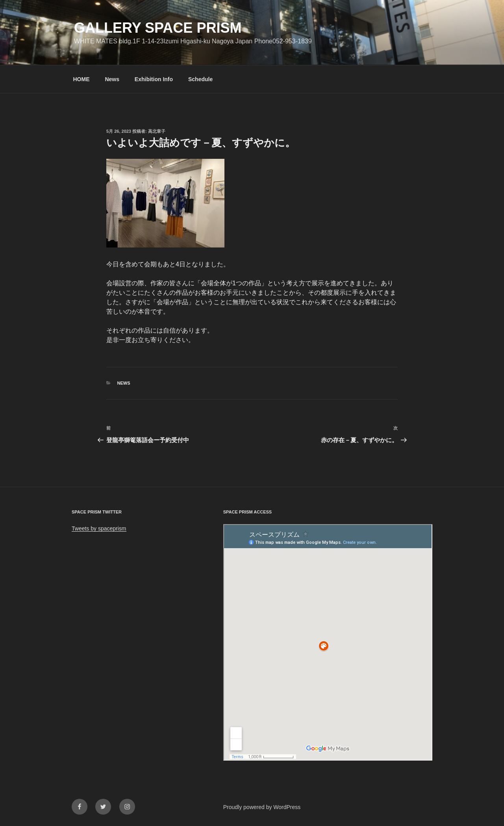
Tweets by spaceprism (99, 528)
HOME (82, 79)
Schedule (200, 79)
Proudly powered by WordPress (262, 807)
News (112, 79)
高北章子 (157, 131)
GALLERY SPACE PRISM (158, 28)
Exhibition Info (154, 79)
